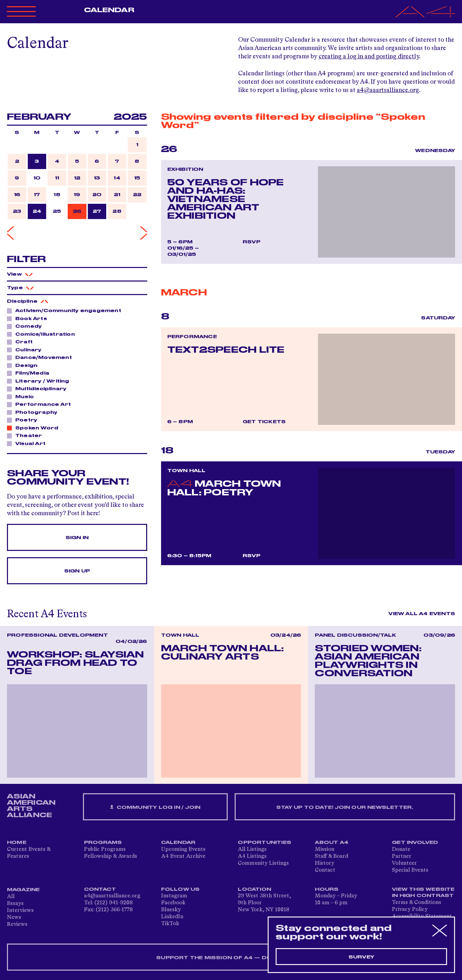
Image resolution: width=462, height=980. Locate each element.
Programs (103, 843)
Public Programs (105, 849)
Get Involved (415, 843)
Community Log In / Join (155, 807)
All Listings (252, 849)
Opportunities (264, 843)
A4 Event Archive (183, 856)
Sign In (77, 538)
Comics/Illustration (43, 334)
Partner (402, 856)
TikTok (170, 924)
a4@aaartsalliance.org (388, 90)
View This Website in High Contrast (423, 893)
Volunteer (404, 863)
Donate (401, 849)
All (11, 897)
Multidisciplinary (39, 388)
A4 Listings (252, 856)
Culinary (27, 350)
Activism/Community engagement (66, 310)
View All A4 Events (422, 614)
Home (17, 843)
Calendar (109, 10)
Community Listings (263, 863)
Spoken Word (35, 428)
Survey (361, 957)
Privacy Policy (410, 910)
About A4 (332, 843)
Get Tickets (264, 422)
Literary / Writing (40, 381)
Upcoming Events (183, 849)
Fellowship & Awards (111, 856)
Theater (27, 435)
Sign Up (77, 571)
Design (24, 365)
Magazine (23, 890)
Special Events (410, 870)
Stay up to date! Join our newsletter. (345, 807)
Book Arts (29, 318)
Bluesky (171, 910)
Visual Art (28, 443)
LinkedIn (172, 917)
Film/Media (30, 373)
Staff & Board (331, 856)
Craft (22, 342)
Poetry (24, 420)
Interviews (20, 911)
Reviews (17, 924)
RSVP (251, 242)
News (14, 918)
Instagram (174, 896)
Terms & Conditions (417, 903)
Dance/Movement (42, 357)
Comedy (27, 326)
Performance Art (41, 404)
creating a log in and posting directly (369, 57)
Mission (325, 849)
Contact (325, 870)
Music (23, 396)
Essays (15, 904)
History (325, 863)
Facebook (173, 903)
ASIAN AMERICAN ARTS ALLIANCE (31, 806)
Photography (34, 412)
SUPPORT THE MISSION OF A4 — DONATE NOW (231, 958)
